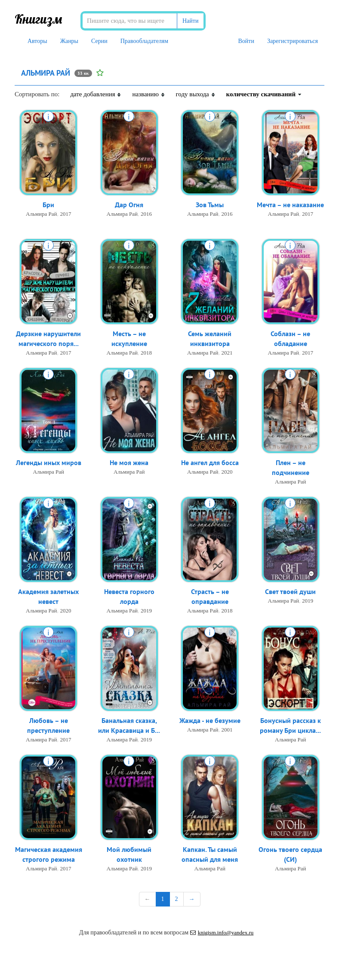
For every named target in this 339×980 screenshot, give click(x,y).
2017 (65, 214)
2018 (146, 353)
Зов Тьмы (210, 205)
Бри (48, 205)
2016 (146, 214)
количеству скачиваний (264, 94)
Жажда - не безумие (210, 720)
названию (148, 94)
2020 (227, 472)
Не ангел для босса (210, 462)
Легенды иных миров (49, 462)
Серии (99, 41)
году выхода (196, 94)
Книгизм (39, 19)
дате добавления (96, 94)
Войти (246, 41)
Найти (190, 21)
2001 (227, 730)
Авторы (37, 41)
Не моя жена (129, 462)
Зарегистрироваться (293, 41)
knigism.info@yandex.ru (222, 933)
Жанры (69, 41)
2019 (146, 611)
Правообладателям (144, 41)
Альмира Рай (41, 214)
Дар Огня (129, 205)
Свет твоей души (290, 591)
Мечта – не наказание (290, 205)
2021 (227, 353)
